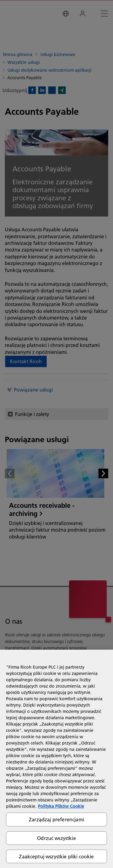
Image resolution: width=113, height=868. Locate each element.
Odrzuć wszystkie (56, 838)
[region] (56, 759)
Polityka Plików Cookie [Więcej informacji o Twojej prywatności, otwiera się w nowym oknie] (61, 806)
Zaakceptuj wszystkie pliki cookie (56, 856)
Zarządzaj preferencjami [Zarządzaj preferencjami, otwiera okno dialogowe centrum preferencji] (56, 819)
